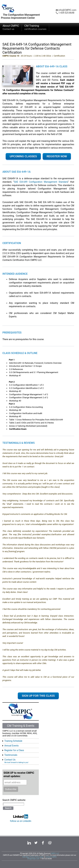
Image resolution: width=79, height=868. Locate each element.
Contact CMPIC (51, 857)
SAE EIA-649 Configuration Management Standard (41, 182)
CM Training (35, 28)
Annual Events (11, 746)
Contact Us (16, 761)
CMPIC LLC (55, 853)
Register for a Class (14, 750)
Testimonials (11, 755)
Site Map (26, 857)
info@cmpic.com (33, 859)
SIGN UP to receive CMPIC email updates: (19, 774)
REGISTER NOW (57, 156)
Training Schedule (13, 741)
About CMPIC (11, 28)
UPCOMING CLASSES (23, 156)
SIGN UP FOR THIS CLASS (38, 696)
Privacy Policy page (36, 857)
